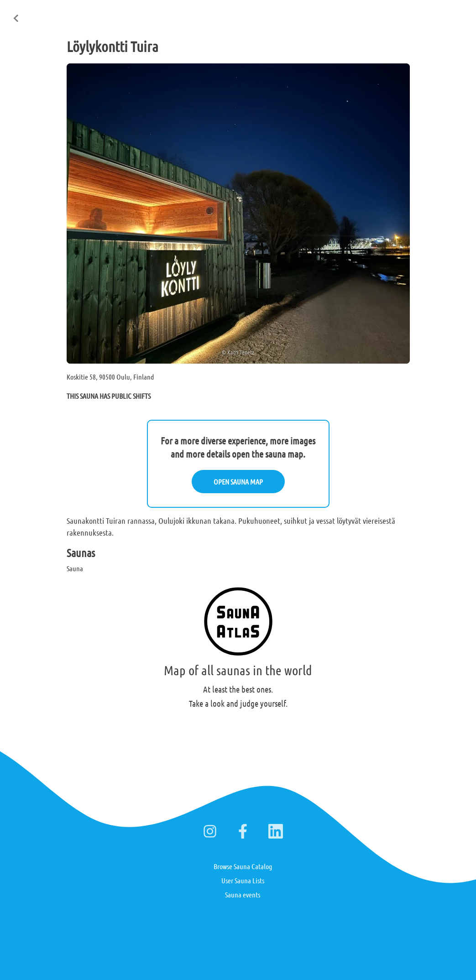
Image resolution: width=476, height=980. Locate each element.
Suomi (397, 13)
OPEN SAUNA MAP (238, 482)
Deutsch (427, 13)
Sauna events (243, 894)
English (367, 13)
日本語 (457, 13)
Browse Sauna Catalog (243, 866)
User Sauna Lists (243, 880)
